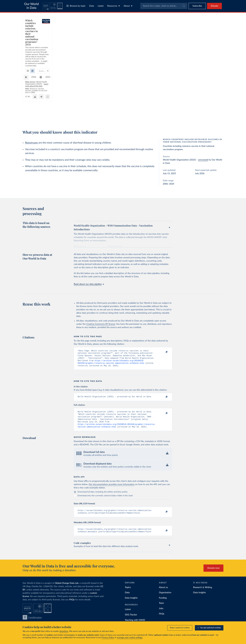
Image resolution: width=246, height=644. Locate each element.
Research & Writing (203, 593)
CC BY (57, 119)
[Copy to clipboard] (163, 352)
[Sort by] (195, 34)
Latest (101, 6)
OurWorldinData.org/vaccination (39, 119)
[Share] (141, 118)
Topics (128, 593)
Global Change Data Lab (67, 589)
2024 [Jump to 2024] (166, 107)
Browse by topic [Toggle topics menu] (76, 6)
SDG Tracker (131, 621)
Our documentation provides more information (112, 489)
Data (92, 6)
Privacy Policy (108, 638)
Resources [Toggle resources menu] (114, 6)
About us (163, 593)
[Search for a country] (198, 27)
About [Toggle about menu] (128, 6)
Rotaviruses (31, 143)
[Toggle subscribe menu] (197, 6)
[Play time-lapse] (28, 107)
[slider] (159, 107)
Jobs (161, 614)
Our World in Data (31, 6)
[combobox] (164, 6)
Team (161, 609)
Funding (163, 604)
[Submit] (183, 6)
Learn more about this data (81, 113)
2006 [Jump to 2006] (35, 107)
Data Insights (131, 604)
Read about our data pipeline (89, 284)
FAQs (72, 605)
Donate (214, 6)
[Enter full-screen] (159, 118)
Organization (165, 599)
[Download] (126, 118)
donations (64, 632)
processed (203, 160)
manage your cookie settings (130, 638)
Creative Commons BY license (101, 324)
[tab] (32, 39)
